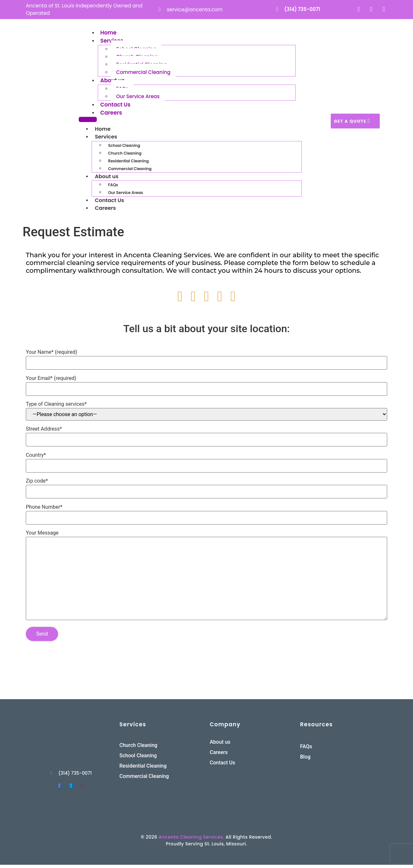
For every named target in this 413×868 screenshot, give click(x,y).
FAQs (113, 187)
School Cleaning (124, 147)
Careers (111, 114)
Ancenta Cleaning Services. (191, 840)
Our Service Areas (135, 98)
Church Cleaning (125, 155)
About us (113, 81)
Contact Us (116, 106)
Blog (305, 760)
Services (112, 41)
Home (109, 33)
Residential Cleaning (128, 163)
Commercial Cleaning (139, 73)
